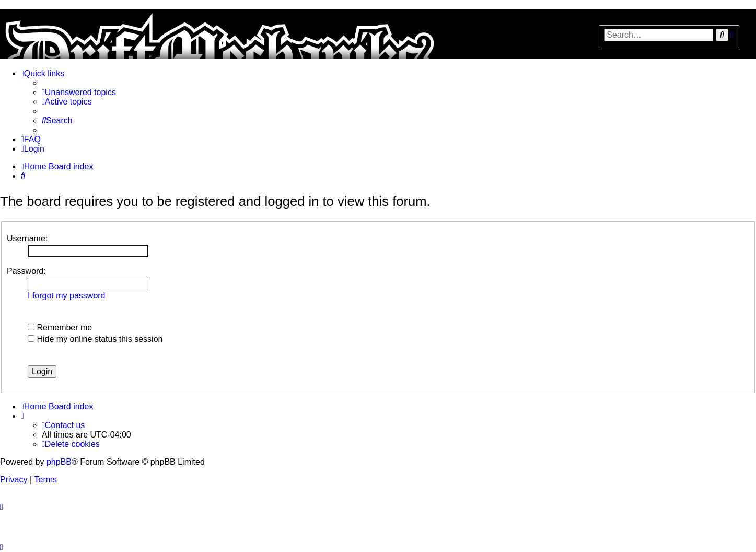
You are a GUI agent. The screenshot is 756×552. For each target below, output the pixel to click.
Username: (27, 239)
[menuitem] (79, 93)
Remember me (60, 327)
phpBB (59, 462)
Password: (26, 271)
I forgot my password (67, 296)
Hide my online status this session (95, 339)
